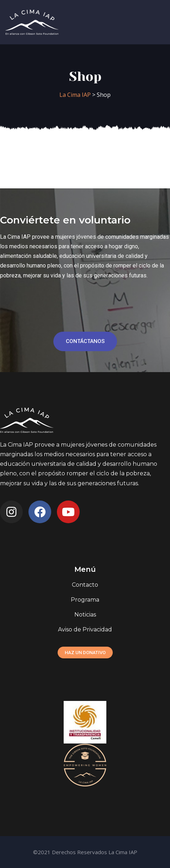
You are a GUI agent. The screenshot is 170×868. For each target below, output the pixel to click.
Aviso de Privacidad (85, 629)
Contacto (85, 585)
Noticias (85, 615)
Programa (85, 600)
